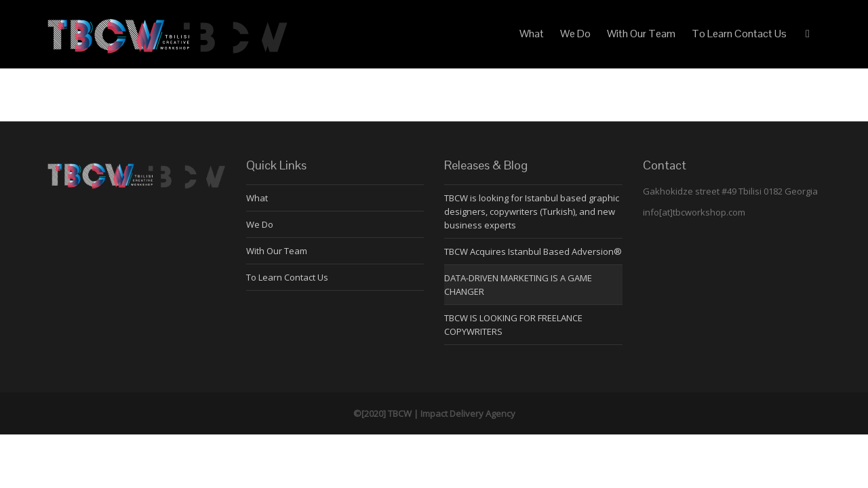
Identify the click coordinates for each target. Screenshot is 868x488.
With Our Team (641, 34)
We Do (575, 34)
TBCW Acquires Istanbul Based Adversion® (533, 251)
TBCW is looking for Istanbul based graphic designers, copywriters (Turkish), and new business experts (532, 211)
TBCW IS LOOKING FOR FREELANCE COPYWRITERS (513, 325)
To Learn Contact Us (739, 34)
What (532, 34)
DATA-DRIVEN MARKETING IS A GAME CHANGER (518, 285)
